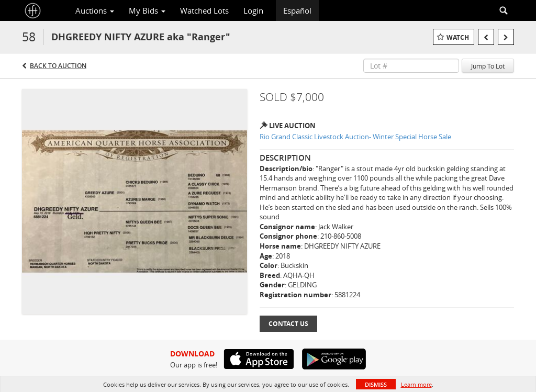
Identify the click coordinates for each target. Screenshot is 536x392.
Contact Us (288, 324)
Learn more (416, 384)
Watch (458, 37)
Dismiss (376, 384)
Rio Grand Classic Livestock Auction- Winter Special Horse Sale (355, 137)
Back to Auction (58, 66)
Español (297, 10)
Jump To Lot (488, 66)
